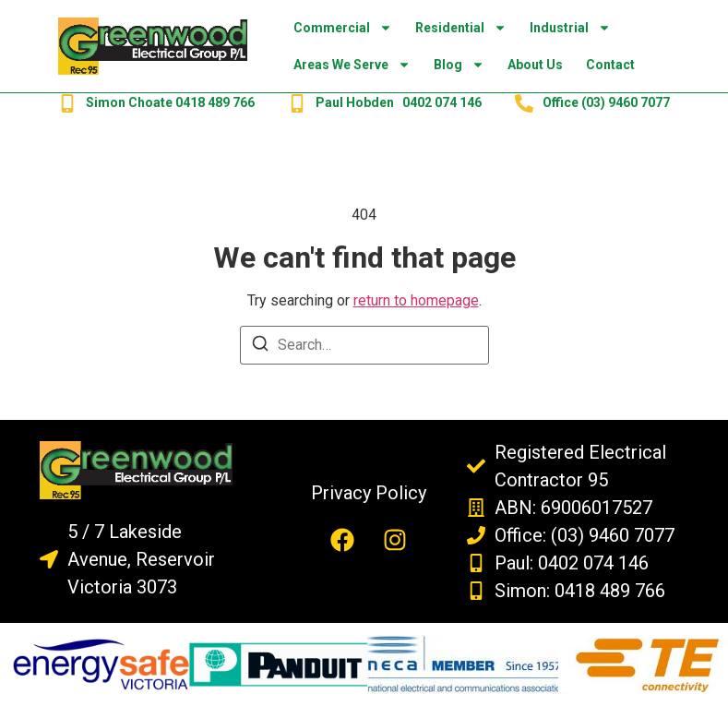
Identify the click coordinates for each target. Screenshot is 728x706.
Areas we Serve (352, 65)
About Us (535, 65)
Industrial (570, 28)
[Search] (260, 347)
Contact (610, 65)
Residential (461, 28)
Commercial (343, 28)
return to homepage (416, 300)
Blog (459, 65)
